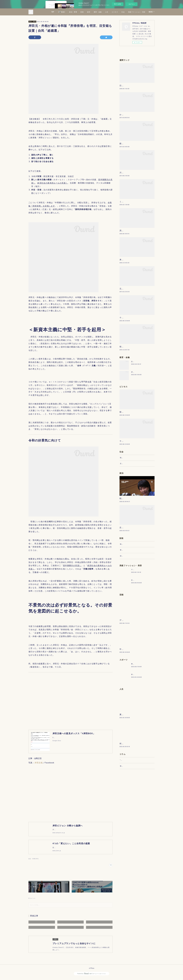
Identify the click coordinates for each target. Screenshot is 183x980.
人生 (127, 12)
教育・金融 (118, 12)
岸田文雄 (39, 763)
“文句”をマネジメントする (129, 833)
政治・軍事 (94, 12)
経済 (109, 12)
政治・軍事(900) (34, 861)
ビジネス (136, 12)
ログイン (132, 4)
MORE (151, 12)
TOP (73, 12)
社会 (144, 12)
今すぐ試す (118, 4)
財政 (103, 12)
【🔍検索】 (82, 12)
